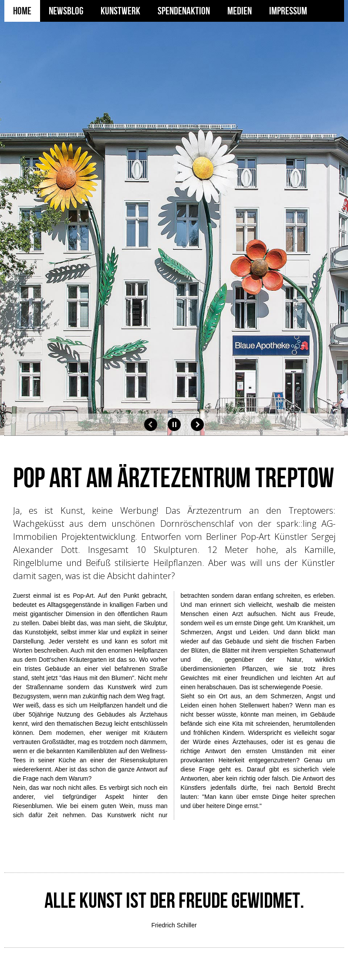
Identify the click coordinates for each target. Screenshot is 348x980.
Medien (240, 11)
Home (22, 11)
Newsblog (66, 11)
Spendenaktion (184, 11)
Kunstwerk (120, 11)
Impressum (288, 11)
